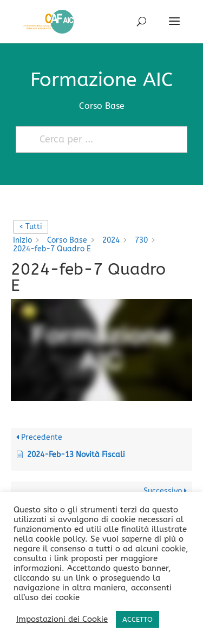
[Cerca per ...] (97, 139)
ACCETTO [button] (137, 619)
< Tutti (31, 227)
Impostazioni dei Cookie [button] (62, 619)
